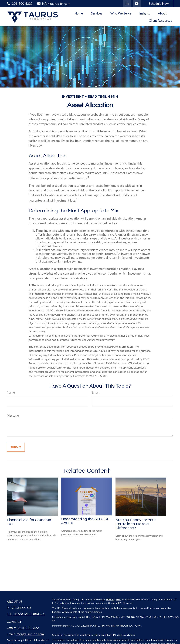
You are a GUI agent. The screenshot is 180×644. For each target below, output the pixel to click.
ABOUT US (15, 602)
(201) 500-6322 (28, 628)
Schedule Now (159, 3)
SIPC (118, 599)
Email (96, 392)
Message (13, 415)
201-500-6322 (20, 3)
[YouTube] (137, 3)
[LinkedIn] (127, 3)
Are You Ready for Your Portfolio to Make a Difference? (136, 524)
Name (11, 392)
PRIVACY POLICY (19, 608)
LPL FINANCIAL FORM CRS (26, 614)
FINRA (110, 599)
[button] (79, 13)
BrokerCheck (128, 635)
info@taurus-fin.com (54, 3)
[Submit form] (16, 447)
